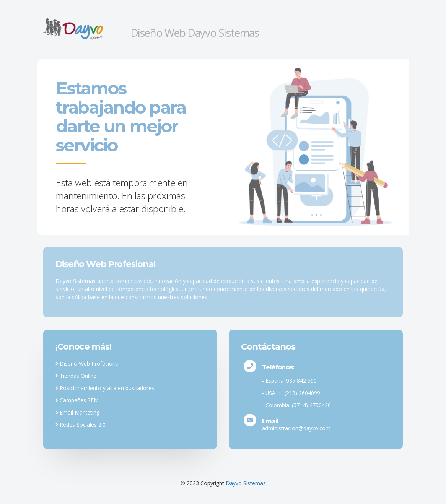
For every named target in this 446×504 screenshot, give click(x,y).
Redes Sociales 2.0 (81, 425)
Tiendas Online (76, 376)
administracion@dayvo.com (296, 428)
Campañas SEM (77, 400)
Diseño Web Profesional (88, 363)
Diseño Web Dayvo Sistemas (195, 33)
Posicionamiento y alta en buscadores (105, 388)
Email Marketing (77, 412)
